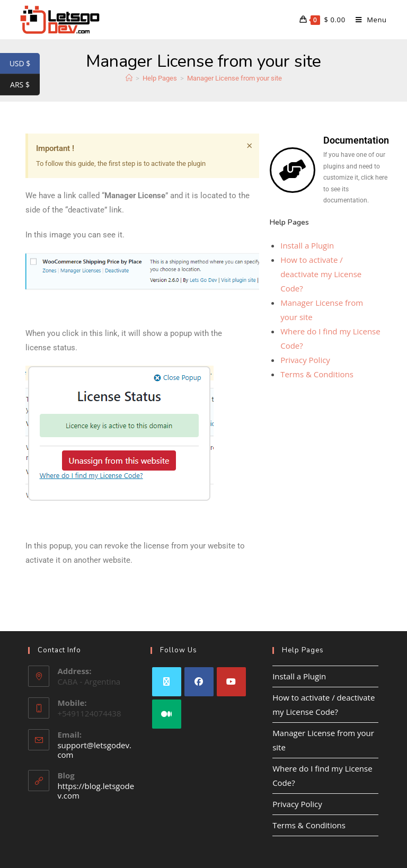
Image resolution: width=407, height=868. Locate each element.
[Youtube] (231, 682)
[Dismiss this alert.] (249, 146)
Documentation (356, 140)
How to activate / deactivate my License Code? (321, 274)
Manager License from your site (235, 78)
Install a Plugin (307, 245)
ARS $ (25, 85)
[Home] (129, 78)
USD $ (25, 64)
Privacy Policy (305, 360)
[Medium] (167, 714)
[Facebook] (199, 682)
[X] (167, 682)
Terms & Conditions (317, 374)
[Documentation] (293, 170)
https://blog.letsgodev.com (96, 791)
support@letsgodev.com (94, 750)
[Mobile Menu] (367, 20)
